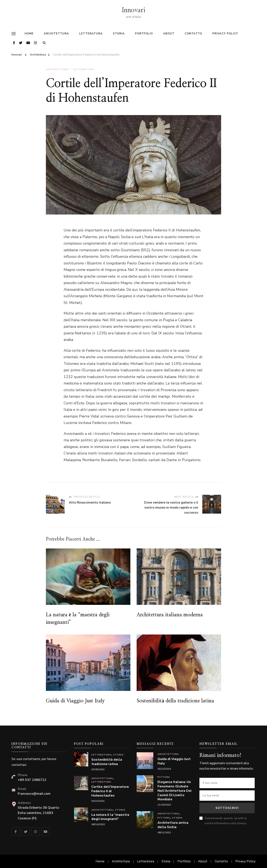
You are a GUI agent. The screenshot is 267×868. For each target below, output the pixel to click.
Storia (119, 34)
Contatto (193, 34)
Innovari (133, 10)
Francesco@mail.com (34, 794)
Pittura (164, 777)
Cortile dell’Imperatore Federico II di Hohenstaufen (110, 791)
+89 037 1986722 (32, 780)
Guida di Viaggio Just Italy (75, 701)
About (169, 34)
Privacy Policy (225, 34)
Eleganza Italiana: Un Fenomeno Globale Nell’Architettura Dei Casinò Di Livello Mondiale (174, 791)
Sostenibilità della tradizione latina (175, 701)
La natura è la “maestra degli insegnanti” (110, 817)
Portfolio (144, 34)
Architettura (56, 34)
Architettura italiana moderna (170, 615)
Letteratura (91, 34)
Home (29, 34)
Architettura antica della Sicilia (173, 825)
